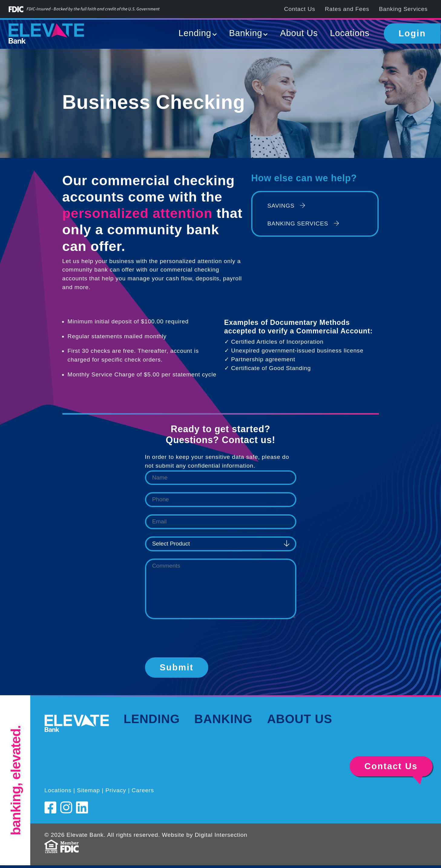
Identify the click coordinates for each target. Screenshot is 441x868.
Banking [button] (246, 33)
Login (412, 33)
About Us (299, 33)
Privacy (116, 790)
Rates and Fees (347, 9)
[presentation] (191, 638)
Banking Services (403, 9)
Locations (350, 33)
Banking (223, 719)
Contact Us (299, 9)
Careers (143, 790)
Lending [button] (195, 33)
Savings (286, 206)
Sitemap (88, 790)
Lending (152, 719)
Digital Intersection (221, 835)
